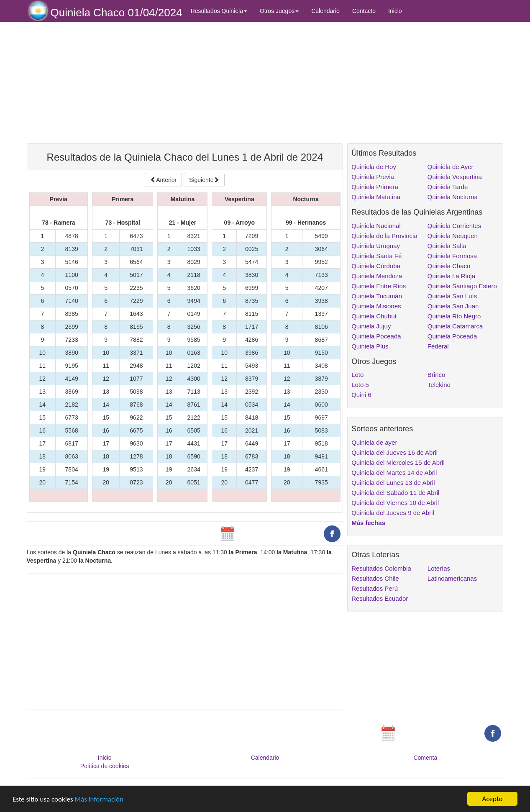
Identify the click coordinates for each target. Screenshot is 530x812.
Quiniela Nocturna (453, 197)
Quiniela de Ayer (451, 167)
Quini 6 (361, 395)
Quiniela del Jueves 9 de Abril (393, 513)
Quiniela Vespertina (455, 177)
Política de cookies (105, 766)
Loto (357, 375)
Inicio (395, 11)
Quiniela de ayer (374, 442)
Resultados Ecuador (380, 598)
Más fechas (368, 523)
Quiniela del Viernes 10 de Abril (395, 503)
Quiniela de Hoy (374, 167)
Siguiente (204, 180)
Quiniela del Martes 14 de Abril (394, 473)
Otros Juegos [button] (279, 11)
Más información (99, 799)
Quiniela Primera (375, 187)
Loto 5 (360, 385)
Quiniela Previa (373, 177)
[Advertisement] (185, 82)
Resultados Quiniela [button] (219, 11)
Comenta (425, 758)
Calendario (325, 11)
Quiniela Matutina (376, 197)
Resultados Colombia (381, 568)
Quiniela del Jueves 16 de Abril (394, 452)
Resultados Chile (375, 578)
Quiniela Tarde (448, 187)
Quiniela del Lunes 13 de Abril (393, 483)
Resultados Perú (375, 588)
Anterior (163, 180)
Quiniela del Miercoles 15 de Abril (398, 462)
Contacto (364, 11)
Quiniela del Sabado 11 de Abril (395, 493)
